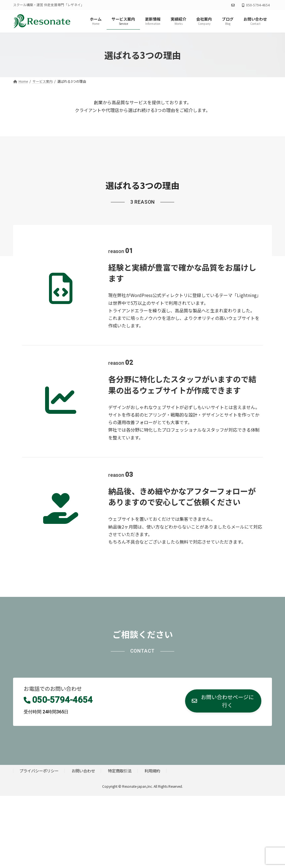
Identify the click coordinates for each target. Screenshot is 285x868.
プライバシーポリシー (39, 771)
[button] (223, 701)
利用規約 (152, 771)
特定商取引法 (120, 771)
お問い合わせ (83, 771)
